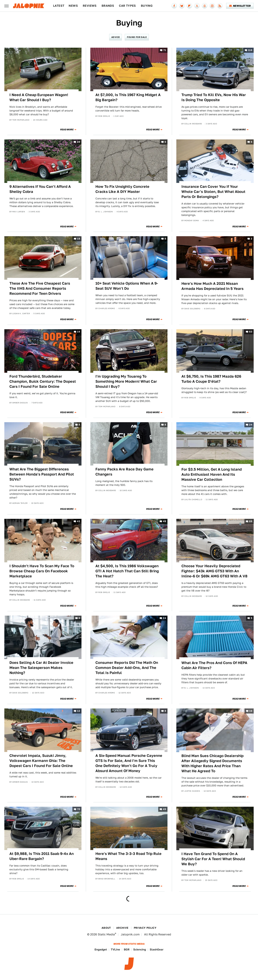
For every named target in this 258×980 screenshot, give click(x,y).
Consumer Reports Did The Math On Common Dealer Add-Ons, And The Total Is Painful (127, 668)
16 (251, 711)
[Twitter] (197, 6)
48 (164, 521)
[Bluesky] (182, 6)
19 (79, 332)
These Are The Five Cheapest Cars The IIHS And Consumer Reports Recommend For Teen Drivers (40, 288)
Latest (59, 6)
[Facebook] (174, 6)
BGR (127, 949)
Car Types (127, 6)
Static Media (106, 934)
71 (165, 50)
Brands (108, 6)
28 (78, 142)
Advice (116, 37)
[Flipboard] (189, 6)
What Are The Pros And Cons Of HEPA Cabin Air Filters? (214, 665)
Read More (67, 130)
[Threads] (205, 6)
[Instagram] (212, 6)
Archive (122, 928)
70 (79, 809)
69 (251, 521)
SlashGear (157, 949)
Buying (147, 6)
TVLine (115, 949)
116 (250, 50)
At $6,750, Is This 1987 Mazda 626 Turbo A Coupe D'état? (211, 379)
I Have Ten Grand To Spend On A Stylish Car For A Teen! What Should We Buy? (213, 859)
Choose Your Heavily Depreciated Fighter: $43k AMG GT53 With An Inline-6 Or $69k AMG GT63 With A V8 (214, 571)
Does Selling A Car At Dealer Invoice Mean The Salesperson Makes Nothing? (41, 668)
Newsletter (240, 6)
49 (164, 809)
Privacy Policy (145, 928)
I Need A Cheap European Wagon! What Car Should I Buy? (39, 97)
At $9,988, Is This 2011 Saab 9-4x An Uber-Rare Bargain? (42, 856)
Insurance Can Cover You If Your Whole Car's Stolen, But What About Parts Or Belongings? (213, 192)
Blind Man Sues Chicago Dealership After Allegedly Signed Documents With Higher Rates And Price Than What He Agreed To (212, 763)
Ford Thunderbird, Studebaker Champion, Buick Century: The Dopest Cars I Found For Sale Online (43, 381)
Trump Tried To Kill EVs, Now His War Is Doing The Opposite (214, 97)
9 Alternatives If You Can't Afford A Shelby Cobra (40, 189)
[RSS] (220, 6)
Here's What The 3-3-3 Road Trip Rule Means (128, 856)
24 (251, 425)
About (106, 928)
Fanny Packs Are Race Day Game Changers (124, 472)
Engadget (101, 949)
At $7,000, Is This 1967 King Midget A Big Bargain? (128, 97)
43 (78, 521)
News (73, 6)
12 (79, 711)
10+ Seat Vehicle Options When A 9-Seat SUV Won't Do (127, 286)
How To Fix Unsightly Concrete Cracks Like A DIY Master (122, 189)
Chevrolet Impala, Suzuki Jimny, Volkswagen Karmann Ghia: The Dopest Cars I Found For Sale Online (41, 761)
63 (251, 332)
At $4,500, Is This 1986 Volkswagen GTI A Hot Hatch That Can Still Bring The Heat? (127, 571)
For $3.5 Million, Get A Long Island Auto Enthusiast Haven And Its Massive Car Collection (212, 474)
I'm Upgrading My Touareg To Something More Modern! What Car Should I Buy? (126, 381)
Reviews (90, 6)
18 (79, 239)
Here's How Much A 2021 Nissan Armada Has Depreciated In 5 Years (212, 286)
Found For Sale (137, 37)
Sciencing (140, 949)
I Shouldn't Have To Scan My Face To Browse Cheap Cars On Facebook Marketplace (42, 571)
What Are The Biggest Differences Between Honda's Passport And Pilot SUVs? (42, 474)
